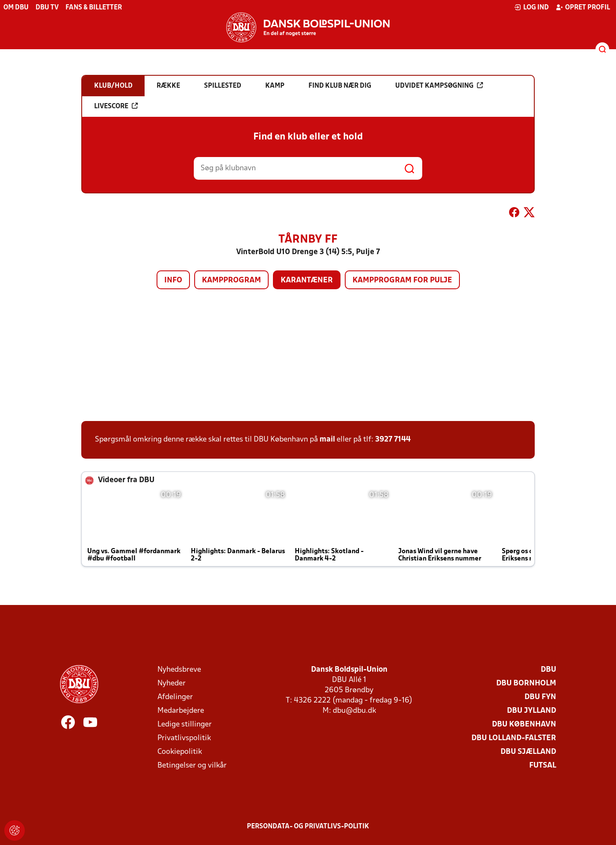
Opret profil (583, 7)
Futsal (543, 766)
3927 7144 (393, 440)
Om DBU (16, 8)
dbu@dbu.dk (354, 711)
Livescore (116, 106)
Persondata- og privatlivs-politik (308, 827)
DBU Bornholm (526, 683)
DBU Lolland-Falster (514, 738)
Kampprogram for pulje (402, 280)
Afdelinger (175, 697)
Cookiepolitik (180, 752)
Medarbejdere (181, 711)
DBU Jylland (532, 711)
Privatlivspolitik (184, 738)
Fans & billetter (94, 8)
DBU (548, 670)
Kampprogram (231, 280)
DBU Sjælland (528, 752)
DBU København (524, 725)
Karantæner (307, 280)
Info (173, 280)
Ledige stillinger (185, 725)
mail (327, 440)
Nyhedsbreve (179, 670)
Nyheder (172, 683)
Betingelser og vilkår (192, 766)
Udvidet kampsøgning (439, 86)
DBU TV (47, 8)
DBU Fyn (540, 697)
